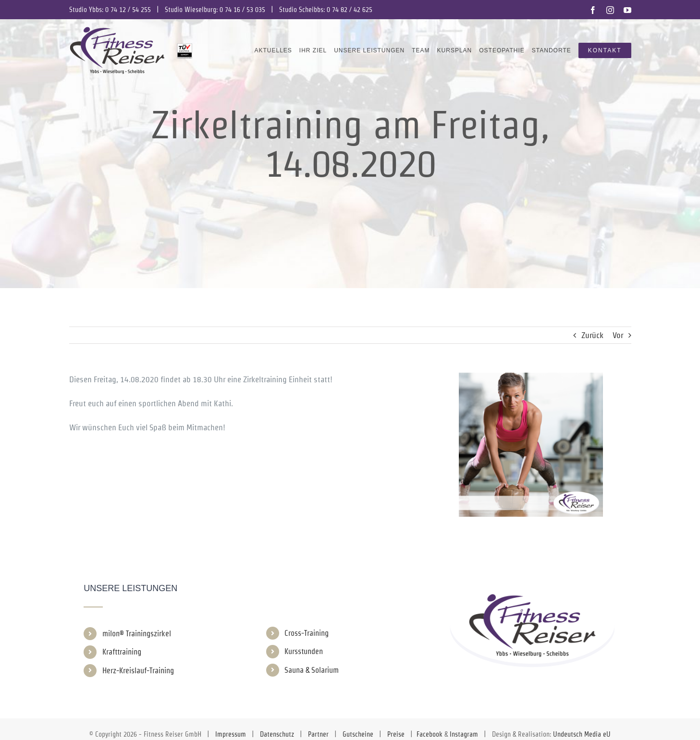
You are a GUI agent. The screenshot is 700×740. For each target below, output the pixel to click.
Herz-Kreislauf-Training (138, 671)
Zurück (592, 335)
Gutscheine (358, 734)
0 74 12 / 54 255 (128, 10)
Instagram (464, 734)
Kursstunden (304, 651)
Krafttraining (122, 652)
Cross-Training (307, 633)
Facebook (430, 734)
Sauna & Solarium (312, 670)
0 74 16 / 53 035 (242, 10)
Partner (318, 734)
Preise (396, 734)
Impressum (231, 734)
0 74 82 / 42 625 (350, 10)
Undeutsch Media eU (582, 734)
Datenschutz (277, 734)
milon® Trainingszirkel (137, 634)
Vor (618, 335)
